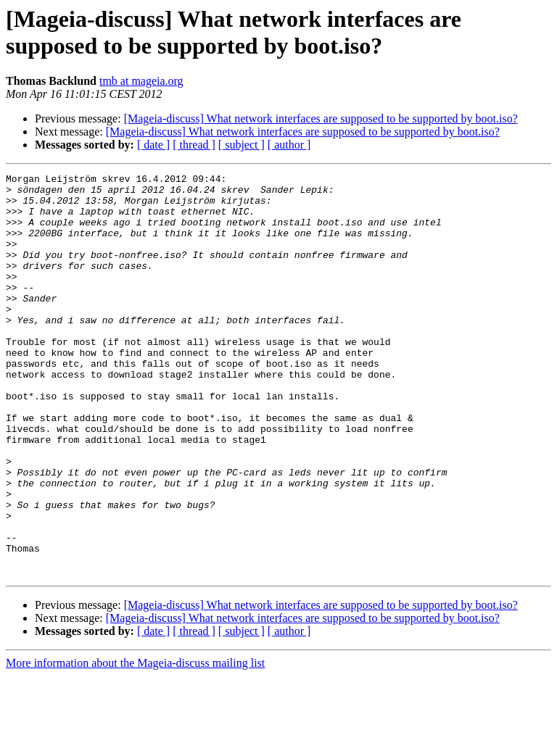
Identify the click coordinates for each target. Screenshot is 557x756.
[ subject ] (242, 145)
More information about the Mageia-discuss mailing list (135, 743)
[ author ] (289, 145)
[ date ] (153, 145)
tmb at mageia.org (141, 81)
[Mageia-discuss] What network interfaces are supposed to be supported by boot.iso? (321, 119)
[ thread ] (194, 145)
